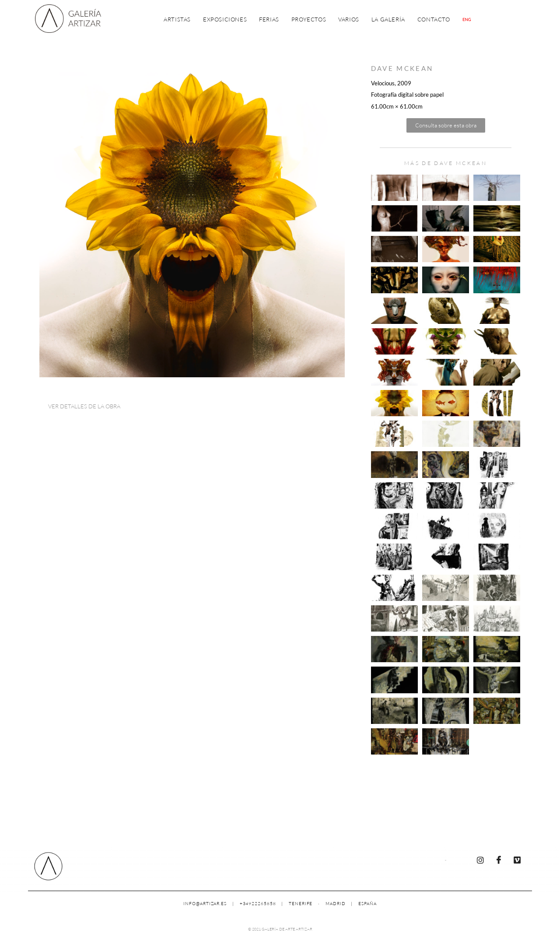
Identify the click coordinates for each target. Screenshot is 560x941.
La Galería (388, 19)
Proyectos (309, 19)
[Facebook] (499, 860)
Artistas (177, 19)
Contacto (434, 19)
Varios (349, 19)
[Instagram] (480, 860)
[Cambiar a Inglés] (467, 19)
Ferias (269, 19)
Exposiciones (225, 19)
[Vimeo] (517, 860)
